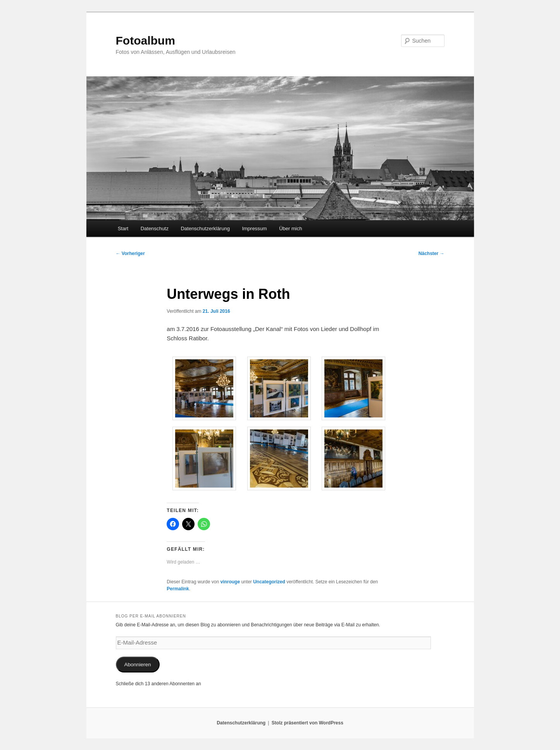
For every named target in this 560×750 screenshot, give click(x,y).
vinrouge (230, 582)
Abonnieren (137, 665)
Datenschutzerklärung (205, 228)
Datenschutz (155, 228)
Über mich (290, 228)
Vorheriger (130, 253)
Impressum (254, 228)
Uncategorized (269, 582)
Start (123, 228)
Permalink (178, 589)
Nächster (432, 253)
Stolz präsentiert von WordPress (308, 723)
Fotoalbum (146, 41)
